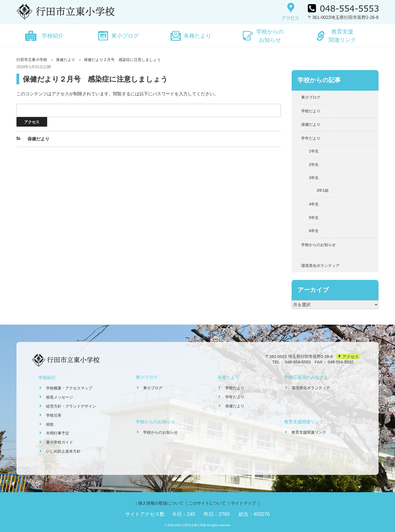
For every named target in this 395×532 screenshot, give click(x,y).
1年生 (314, 151)
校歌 (50, 424)
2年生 (314, 165)
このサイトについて (207, 503)
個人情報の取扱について (161, 503)
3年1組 (323, 190)
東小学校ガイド (60, 442)
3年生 (314, 178)
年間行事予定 (58, 433)
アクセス (351, 356)
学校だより (311, 111)
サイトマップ (243, 503)
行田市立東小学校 (32, 60)
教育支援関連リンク (342, 36)
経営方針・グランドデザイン (71, 406)
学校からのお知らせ (270, 36)
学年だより (311, 138)
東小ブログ (125, 36)
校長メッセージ (60, 397)
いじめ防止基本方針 (63, 451)
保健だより (66, 60)
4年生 (314, 204)
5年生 (314, 218)
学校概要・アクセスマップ (69, 388)
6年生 (314, 231)
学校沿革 (54, 415)
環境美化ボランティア (320, 266)
